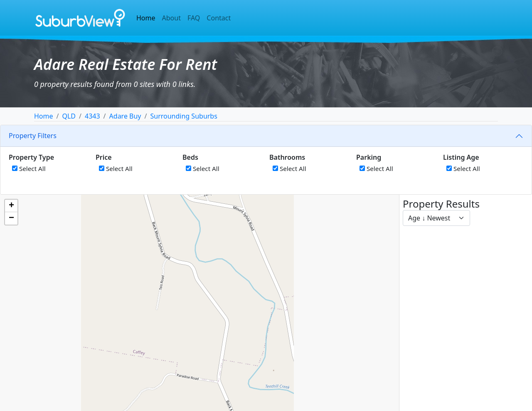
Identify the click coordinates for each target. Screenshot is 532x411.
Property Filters (33, 136)
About (171, 18)
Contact (219, 18)
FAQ (194, 18)
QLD (69, 116)
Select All (29, 168)
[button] (11, 206)
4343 (92, 116)
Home (146, 18)
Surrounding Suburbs (183, 116)
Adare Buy (125, 116)
